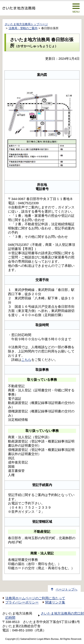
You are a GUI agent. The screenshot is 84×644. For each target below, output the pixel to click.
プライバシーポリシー (22, 602)
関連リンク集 (55, 602)
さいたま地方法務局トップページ (26, 24)
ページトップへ (66, 589)
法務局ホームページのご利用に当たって (35, 598)
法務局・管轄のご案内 (23, 28)
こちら (26, 360)
